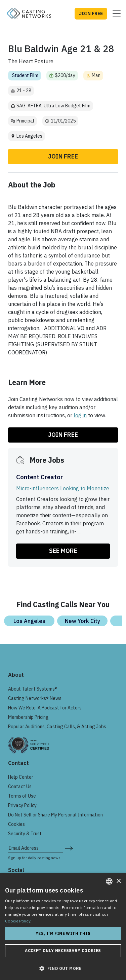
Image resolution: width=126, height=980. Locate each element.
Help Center (21, 777)
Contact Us (20, 786)
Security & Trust (25, 834)
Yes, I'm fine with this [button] (63, 933)
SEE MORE (63, 551)
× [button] (118, 881)
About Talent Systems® (33, 689)
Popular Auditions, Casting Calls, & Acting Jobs (57, 727)
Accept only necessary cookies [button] (63, 951)
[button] (63, 968)
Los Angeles (29, 621)
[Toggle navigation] (115, 13)
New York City (82, 621)
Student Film (25, 75)
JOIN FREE (91, 13)
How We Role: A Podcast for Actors (45, 708)
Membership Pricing (28, 717)
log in (80, 415)
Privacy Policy (22, 805)
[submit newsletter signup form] (69, 848)
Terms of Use (22, 796)
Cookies (16, 824)
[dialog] (63, 926)
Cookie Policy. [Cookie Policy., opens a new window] (18, 921)
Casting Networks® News (35, 698)
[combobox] (109, 881)
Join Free (63, 156)
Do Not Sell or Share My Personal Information (55, 815)
